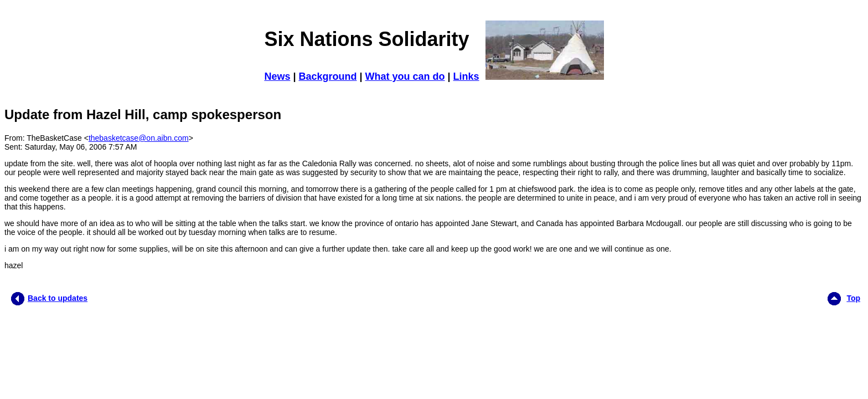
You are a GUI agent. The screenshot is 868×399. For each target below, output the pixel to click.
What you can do (405, 76)
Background (327, 76)
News (277, 76)
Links (466, 76)
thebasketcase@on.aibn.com (139, 138)
